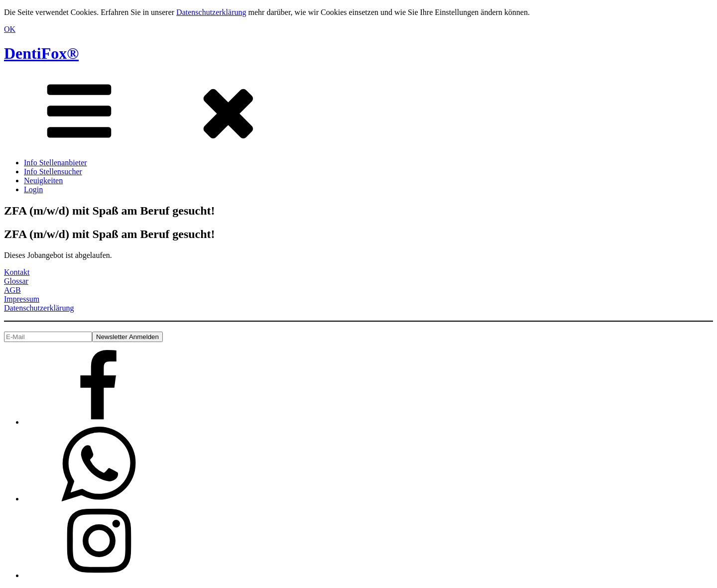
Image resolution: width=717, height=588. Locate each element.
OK (10, 29)
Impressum (22, 299)
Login (33, 189)
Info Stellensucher (53, 172)
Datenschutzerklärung (211, 12)
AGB (12, 290)
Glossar (16, 281)
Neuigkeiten (43, 180)
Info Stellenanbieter (56, 163)
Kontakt (17, 272)
